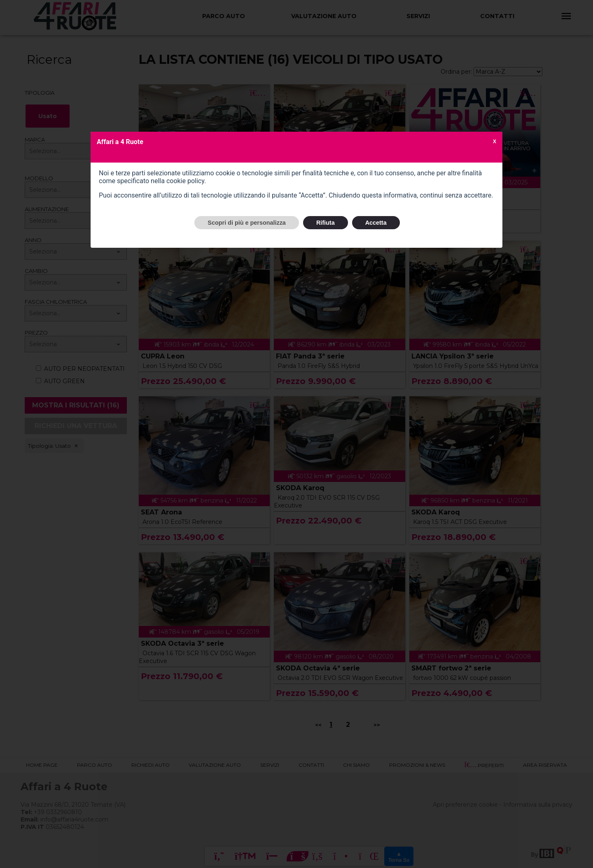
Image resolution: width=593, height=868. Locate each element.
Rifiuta (326, 223)
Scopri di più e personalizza (247, 223)
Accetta (376, 223)
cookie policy (185, 181)
